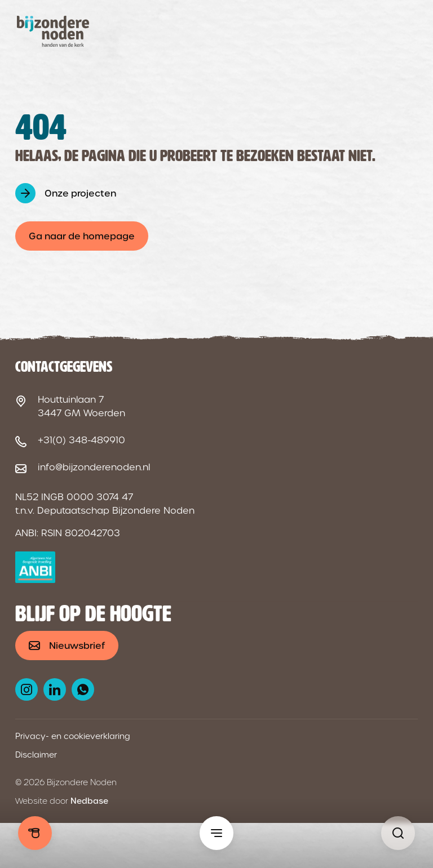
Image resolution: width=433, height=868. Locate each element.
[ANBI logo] (35, 567)
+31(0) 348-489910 (81, 440)
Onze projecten (80, 193)
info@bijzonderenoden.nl (94, 467)
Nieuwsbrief (77, 646)
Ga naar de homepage (82, 236)
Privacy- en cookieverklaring (73, 736)
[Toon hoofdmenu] (216, 833)
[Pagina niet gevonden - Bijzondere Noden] (398, 833)
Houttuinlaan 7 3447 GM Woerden (81, 406)
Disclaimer (36, 755)
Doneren (35, 833)
